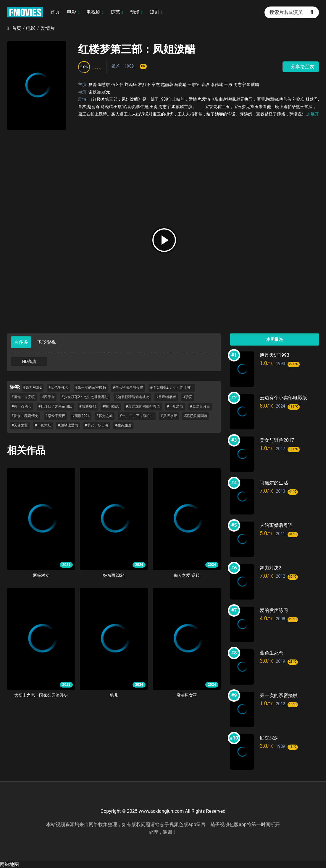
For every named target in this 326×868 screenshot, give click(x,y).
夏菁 (93, 84)
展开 (312, 114)
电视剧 (93, 12)
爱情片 (48, 28)
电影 (72, 12)
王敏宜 (194, 84)
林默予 (144, 84)
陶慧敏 (104, 84)
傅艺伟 (117, 84)
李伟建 (217, 84)
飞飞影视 (46, 342)
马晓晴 (180, 84)
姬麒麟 (253, 84)
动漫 (135, 12)
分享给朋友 (301, 67)
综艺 (115, 12)
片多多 (21, 342)
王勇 (228, 84)
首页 (55, 12)
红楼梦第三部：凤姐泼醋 (137, 49)
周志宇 (240, 84)
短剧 (154, 12)
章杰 (156, 84)
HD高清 (29, 361)
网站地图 (9, 864)
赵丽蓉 (167, 84)
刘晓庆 (131, 84)
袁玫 (205, 84)
